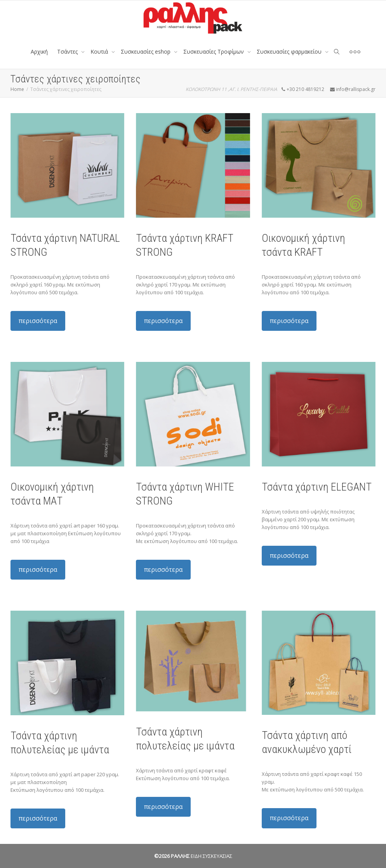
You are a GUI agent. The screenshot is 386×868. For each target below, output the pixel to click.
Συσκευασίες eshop (146, 52)
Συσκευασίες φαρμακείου (290, 52)
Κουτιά (100, 52)
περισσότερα (38, 321)
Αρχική (39, 52)
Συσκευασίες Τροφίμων (214, 52)
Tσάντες (68, 52)
